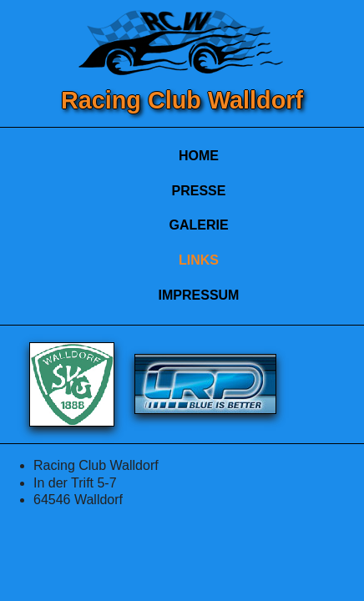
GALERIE (198, 225)
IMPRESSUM (199, 295)
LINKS (199, 260)
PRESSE (199, 191)
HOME (199, 156)
